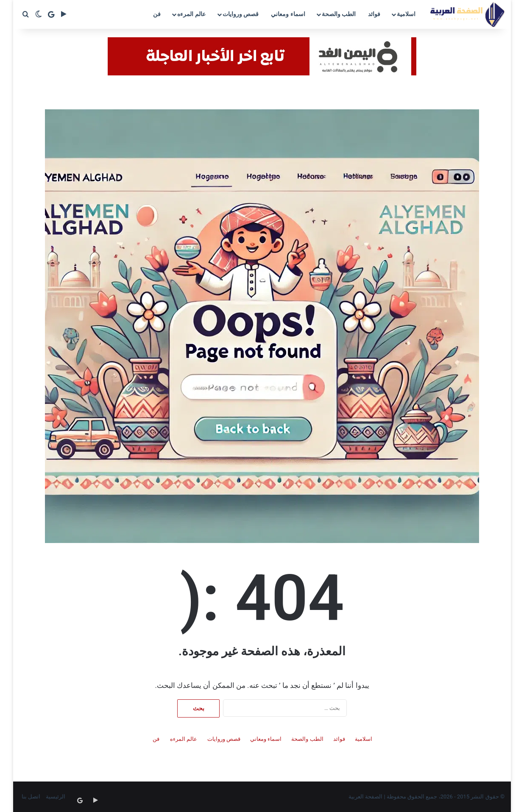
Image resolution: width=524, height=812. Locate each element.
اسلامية (406, 14)
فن (157, 14)
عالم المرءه (191, 14)
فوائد (374, 14)
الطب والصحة (339, 14)
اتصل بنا (31, 797)
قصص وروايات (241, 14)
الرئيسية (56, 797)
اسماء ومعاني (288, 14)
